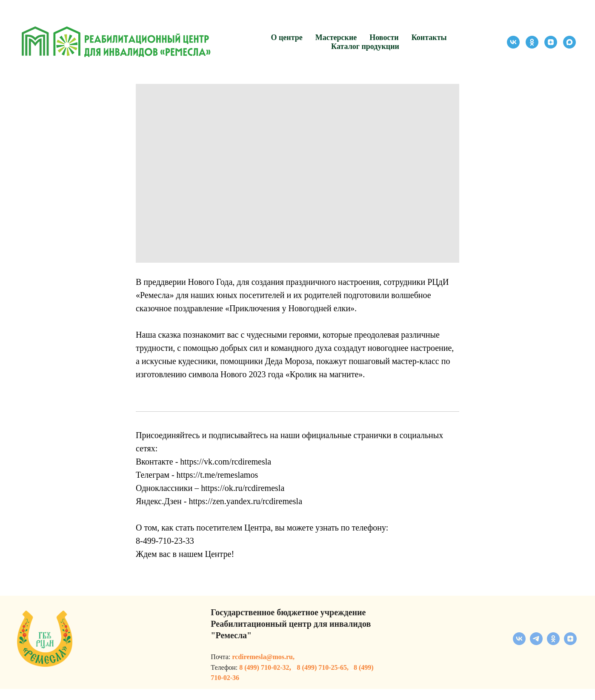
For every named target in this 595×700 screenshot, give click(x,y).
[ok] (532, 42)
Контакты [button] (429, 37)
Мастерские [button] (336, 37)
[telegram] (536, 654)
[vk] (513, 42)
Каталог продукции (365, 46)
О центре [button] (286, 37)
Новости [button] (384, 37)
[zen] (551, 42)
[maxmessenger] (569, 42)
